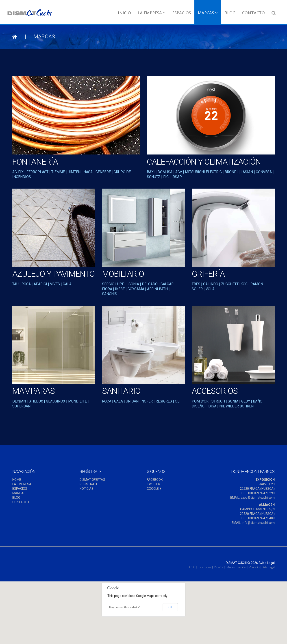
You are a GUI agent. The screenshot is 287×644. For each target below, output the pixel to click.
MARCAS (19, 493)
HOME (17, 480)
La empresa (152, 13)
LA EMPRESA (22, 484)
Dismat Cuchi (236, 563)
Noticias (242, 567)
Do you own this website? (125, 607)
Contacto (253, 13)
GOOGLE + (154, 489)
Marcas (208, 13)
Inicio (124, 13)
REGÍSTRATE (89, 484)
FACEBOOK (155, 480)
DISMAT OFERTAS (92, 480)
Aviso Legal (267, 563)
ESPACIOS (20, 489)
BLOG (16, 498)
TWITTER (153, 484)
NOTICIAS (87, 489)
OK (170, 607)
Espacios (182, 13)
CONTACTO (21, 502)
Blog (230, 13)
